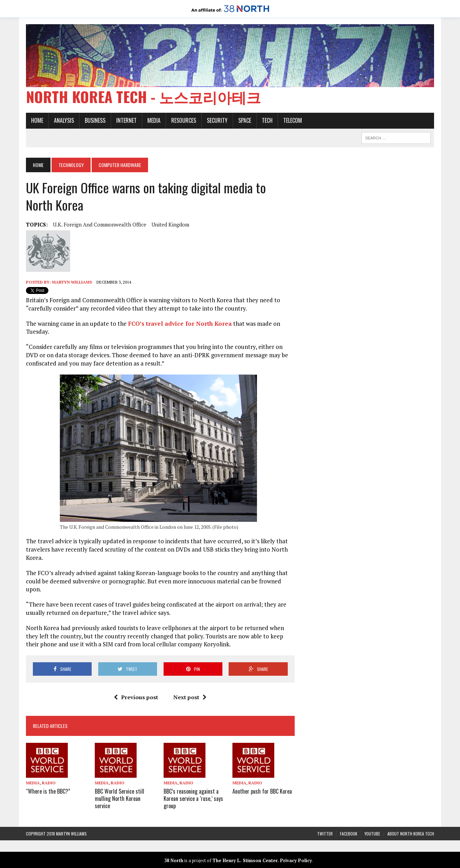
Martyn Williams (72, 282)
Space (245, 120)
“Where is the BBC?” (48, 791)
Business (95, 120)
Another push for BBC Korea (262, 791)
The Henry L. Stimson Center (245, 860)
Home (37, 120)
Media (154, 120)
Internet (126, 120)
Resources (184, 120)
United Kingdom (170, 224)
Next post (190, 697)
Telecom (293, 120)
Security (217, 120)
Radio (49, 783)
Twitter (325, 834)
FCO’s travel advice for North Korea (180, 324)
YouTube (372, 834)
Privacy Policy (296, 860)
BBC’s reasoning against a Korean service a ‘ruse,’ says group (193, 798)
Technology (71, 165)
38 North (174, 860)
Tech (267, 120)
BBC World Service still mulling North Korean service (119, 798)
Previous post (136, 697)
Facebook (349, 834)
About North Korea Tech (411, 834)
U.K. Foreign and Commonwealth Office (100, 224)
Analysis (64, 120)
